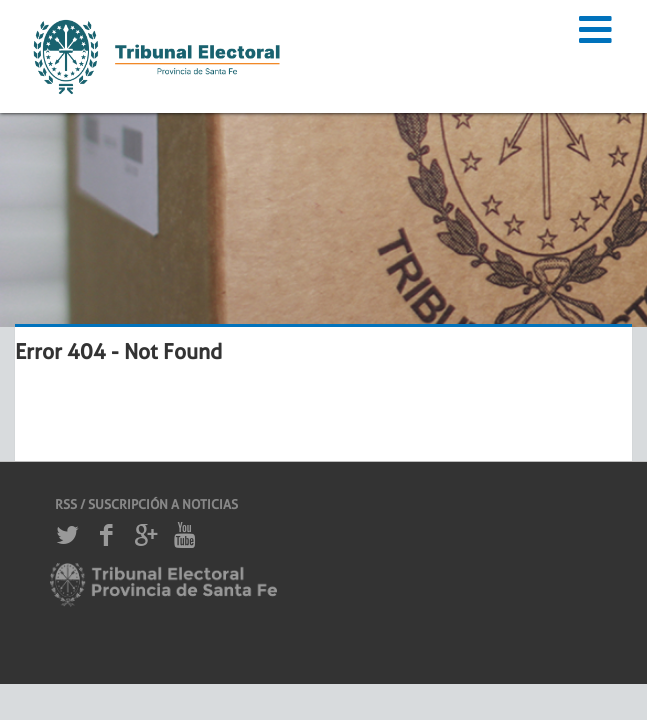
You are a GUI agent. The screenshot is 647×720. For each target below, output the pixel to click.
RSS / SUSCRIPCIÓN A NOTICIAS (146, 504)
